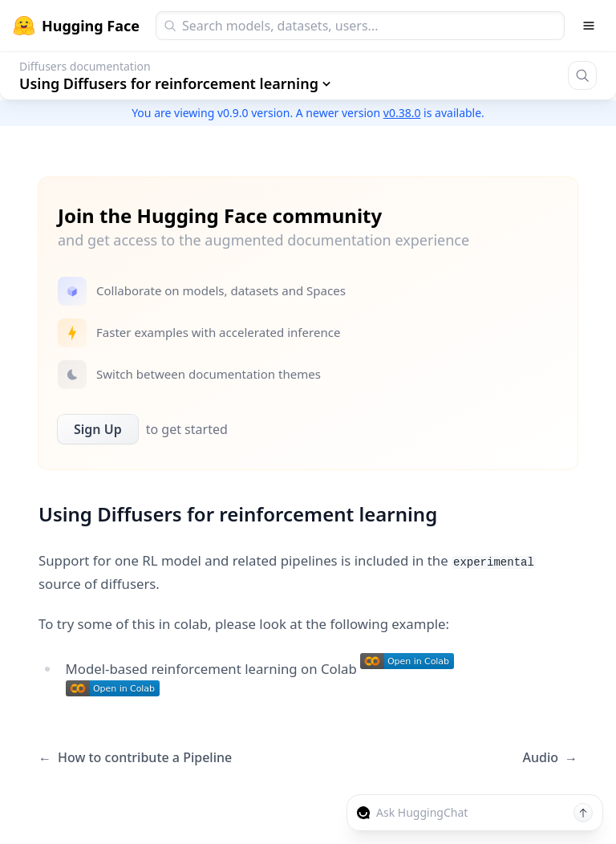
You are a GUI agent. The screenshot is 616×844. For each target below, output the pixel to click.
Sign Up (98, 429)
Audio (550, 758)
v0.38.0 (402, 113)
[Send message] (583, 813)
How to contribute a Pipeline (135, 758)
